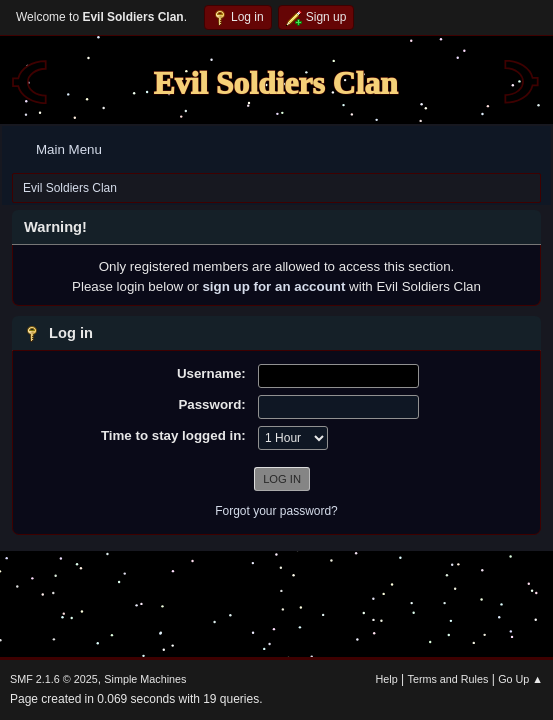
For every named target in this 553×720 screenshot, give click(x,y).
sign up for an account (273, 286)
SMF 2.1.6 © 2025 (54, 679)
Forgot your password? (276, 511)
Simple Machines (145, 679)
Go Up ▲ (520, 679)
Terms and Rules (448, 679)
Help (387, 679)
